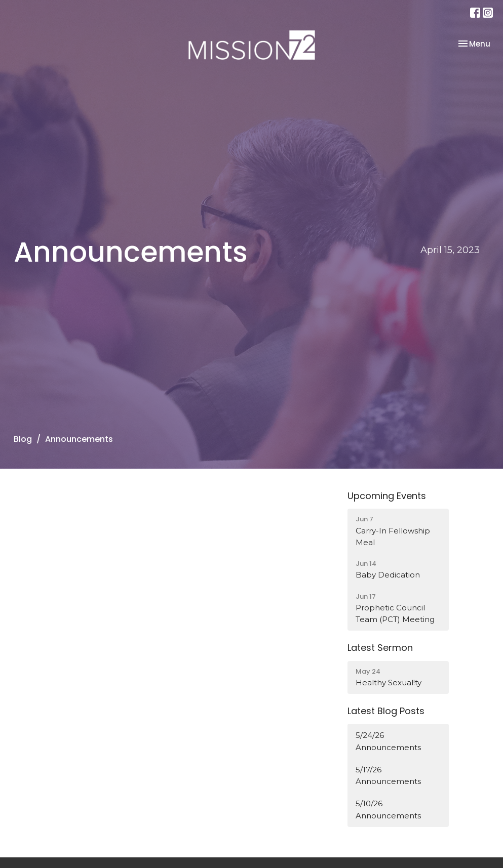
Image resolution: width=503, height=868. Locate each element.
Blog (23, 439)
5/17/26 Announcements (388, 775)
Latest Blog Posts (386, 711)
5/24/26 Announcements (388, 741)
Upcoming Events (387, 496)
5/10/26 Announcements (388, 809)
